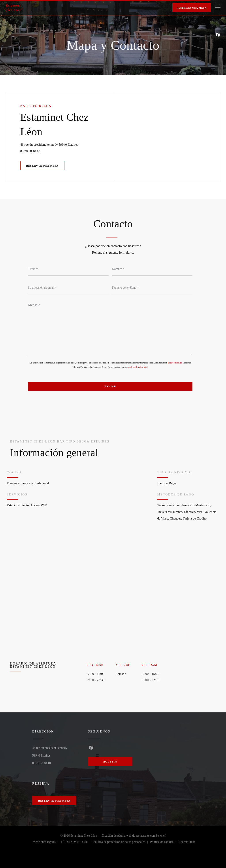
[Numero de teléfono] (152, 288)
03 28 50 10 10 (30, 151)
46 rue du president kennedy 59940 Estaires (67, 144)
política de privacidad (138, 367)
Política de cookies (164, 843)
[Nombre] (152, 269)
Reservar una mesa (192, 8)
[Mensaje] (110, 328)
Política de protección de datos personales (122, 843)
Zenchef (161, 836)
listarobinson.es (175, 363)
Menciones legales (47, 843)
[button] (218, 8)
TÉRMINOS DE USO (77, 843)
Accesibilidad (187, 843)
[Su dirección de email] (68, 288)
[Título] (68, 269)
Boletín (110, 762)
